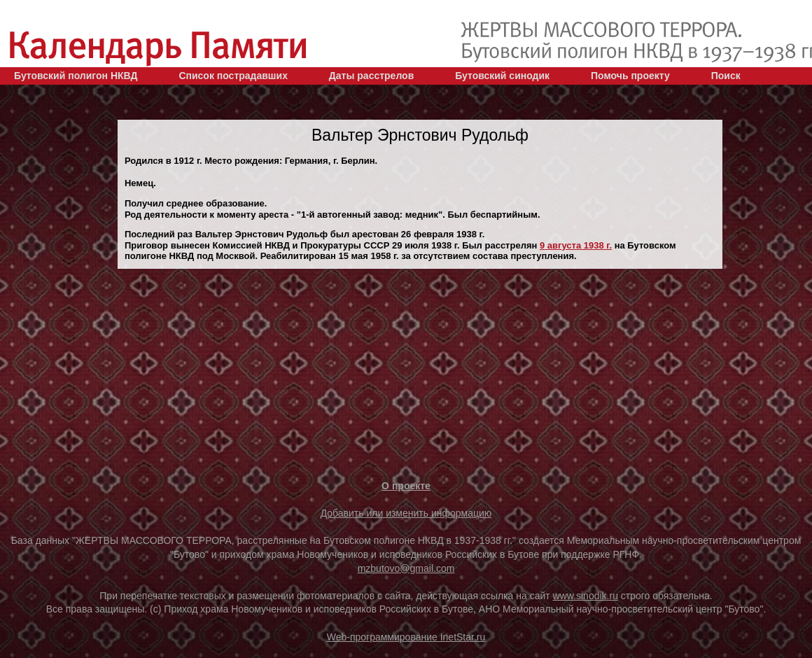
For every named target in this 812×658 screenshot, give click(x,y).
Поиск (726, 76)
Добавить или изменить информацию (406, 513)
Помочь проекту (630, 76)
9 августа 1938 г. (576, 245)
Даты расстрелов (371, 76)
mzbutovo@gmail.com (406, 568)
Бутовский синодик (502, 76)
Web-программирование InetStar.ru (406, 637)
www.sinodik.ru (586, 596)
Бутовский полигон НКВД (76, 76)
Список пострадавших (233, 76)
